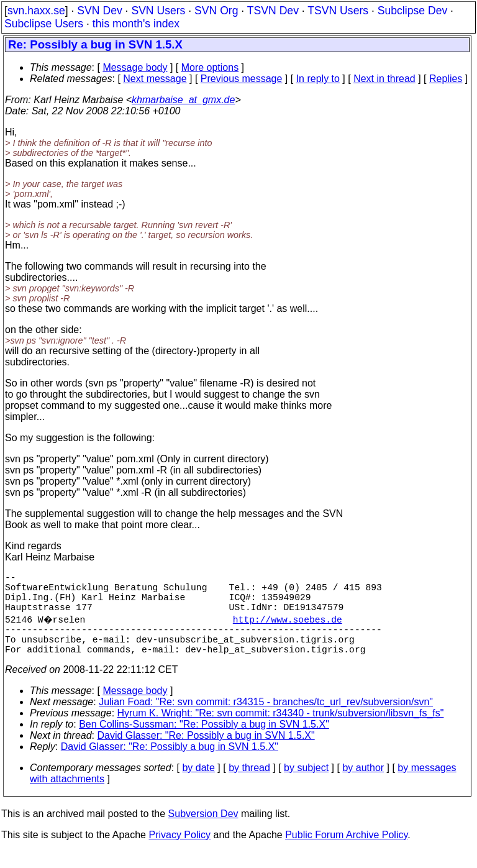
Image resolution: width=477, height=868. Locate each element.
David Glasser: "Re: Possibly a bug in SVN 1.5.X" (206, 753)
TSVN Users (338, 11)
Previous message (242, 79)
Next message (155, 79)
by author (363, 785)
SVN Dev (99, 11)
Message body (135, 67)
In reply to (318, 79)
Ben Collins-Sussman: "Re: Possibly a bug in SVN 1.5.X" (204, 742)
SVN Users (158, 11)
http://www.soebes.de (289, 629)
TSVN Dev (273, 11)
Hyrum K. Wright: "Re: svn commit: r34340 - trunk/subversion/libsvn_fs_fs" (281, 730)
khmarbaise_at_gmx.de (183, 100)
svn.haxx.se (36, 11)
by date (198, 785)
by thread (249, 785)
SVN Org (216, 11)
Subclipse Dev (412, 11)
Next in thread (384, 79)
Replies (446, 79)
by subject (306, 785)
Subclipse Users (44, 24)
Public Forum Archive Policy (346, 852)
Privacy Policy (179, 852)
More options (210, 67)
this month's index (136, 24)
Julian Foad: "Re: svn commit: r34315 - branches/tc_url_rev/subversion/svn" (266, 719)
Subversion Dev (203, 831)
